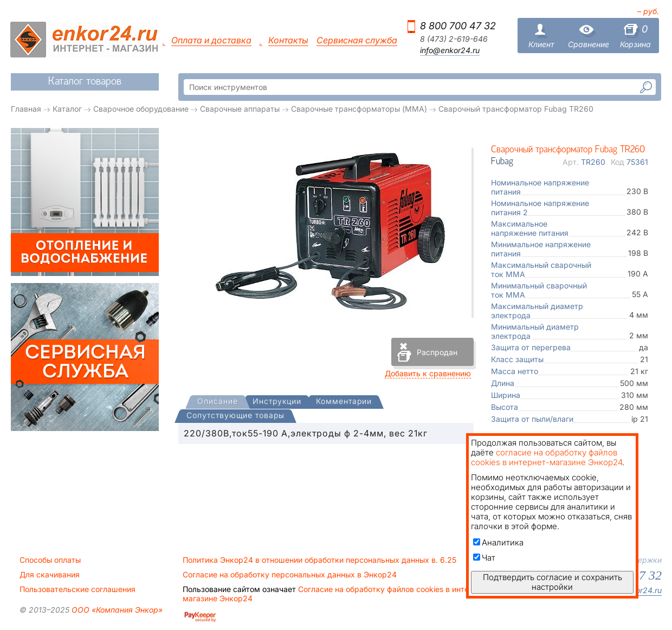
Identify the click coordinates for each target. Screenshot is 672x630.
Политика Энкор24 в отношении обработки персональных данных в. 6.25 (319, 560)
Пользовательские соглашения (77, 589)
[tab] (218, 402)
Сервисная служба (357, 40)
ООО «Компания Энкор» (116, 610)
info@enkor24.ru (450, 50)
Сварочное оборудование (141, 109)
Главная (26, 109)
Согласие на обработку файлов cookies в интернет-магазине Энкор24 (336, 594)
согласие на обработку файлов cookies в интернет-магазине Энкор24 (547, 457)
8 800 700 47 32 (458, 26)
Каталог (67, 109)
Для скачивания (50, 575)
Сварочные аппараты (240, 109)
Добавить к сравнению (428, 373)
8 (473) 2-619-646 (454, 39)
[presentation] (218, 402)
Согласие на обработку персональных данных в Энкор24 (290, 575)
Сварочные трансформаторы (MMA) (359, 109)
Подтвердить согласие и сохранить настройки (553, 582)
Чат (484, 558)
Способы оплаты (50, 560)
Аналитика (498, 542)
